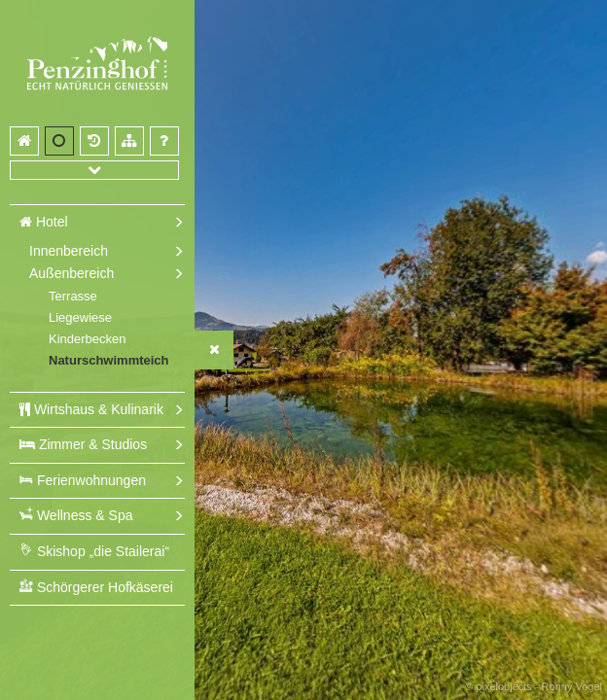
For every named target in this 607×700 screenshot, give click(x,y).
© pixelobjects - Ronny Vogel (534, 686)
